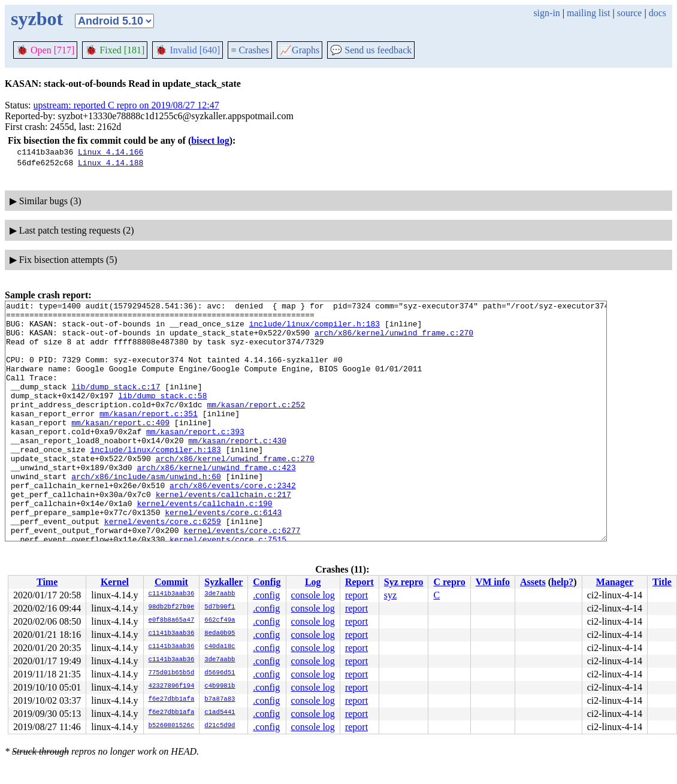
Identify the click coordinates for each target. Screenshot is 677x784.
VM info (493, 582)
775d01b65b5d (172, 673)
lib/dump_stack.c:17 (116, 404)
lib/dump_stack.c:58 (162, 415)
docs (658, 13)
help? (562, 582)
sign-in (546, 13)
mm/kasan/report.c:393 (195, 458)
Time (47, 582)
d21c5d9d (220, 726)
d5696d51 (220, 673)
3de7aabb (220, 594)
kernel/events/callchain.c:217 (223, 534)
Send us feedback (371, 50)
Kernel (115, 582)
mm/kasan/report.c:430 (237, 469)
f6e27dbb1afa (172, 700)
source (630, 13)
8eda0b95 (220, 634)
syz (390, 595)
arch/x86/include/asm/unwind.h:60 (146, 512)
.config (266, 595)
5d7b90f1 (220, 607)
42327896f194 (172, 686)
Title (662, 582)
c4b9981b (220, 686)
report (356, 595)
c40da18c (220, 647)
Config (267, 582)
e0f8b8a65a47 (172, 620)
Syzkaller (223, 582)
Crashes (250, 50)
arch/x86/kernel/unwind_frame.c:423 (216, 501)
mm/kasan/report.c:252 (256, 426)
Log (313, 582)
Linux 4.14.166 (111, 152)
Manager (615, 582)
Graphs (300, 50)
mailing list (588, 13)
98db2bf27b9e (172, 607)
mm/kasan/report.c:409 (120, 447)
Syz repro (404, 582)
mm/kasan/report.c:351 (149, 437)
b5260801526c (172, 726)
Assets (533, 582)
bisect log (210, 140)
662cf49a (220, 620)
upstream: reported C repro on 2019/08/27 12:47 (126, 105)
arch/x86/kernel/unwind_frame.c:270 (394, 340)
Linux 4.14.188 (111, 162)
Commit (171, 582)
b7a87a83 (220, 700)
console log (313, 595)
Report (359, 582)
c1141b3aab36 (172, 594)
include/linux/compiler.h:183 (315, 329)
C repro (449, 582)
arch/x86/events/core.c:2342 (233, 523)
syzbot (37, 19)
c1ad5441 (220, 713)
